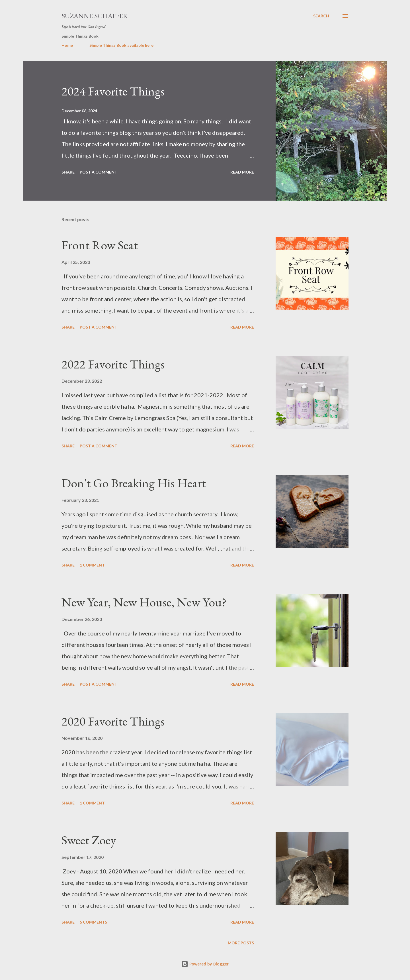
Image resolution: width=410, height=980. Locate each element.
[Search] (321, 16)
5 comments (93, 922)
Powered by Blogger (205, 964)
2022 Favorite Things (113, 364)
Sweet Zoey (89, 840)
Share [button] (68, 172)
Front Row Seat (100, 245)
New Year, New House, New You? (144, 602)
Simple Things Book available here (121, 45)
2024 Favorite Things (113, 91)
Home (67, 45)
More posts (241, 943)
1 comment (92, 565)
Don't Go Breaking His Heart (134, 483)
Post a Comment (99, 172)
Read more (242, 172)
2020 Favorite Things (113, 721)
